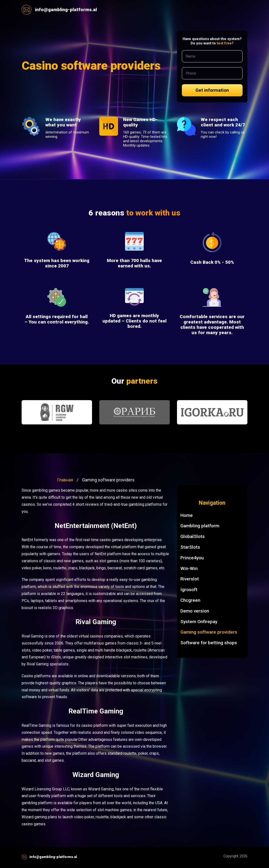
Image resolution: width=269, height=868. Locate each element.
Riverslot (190, 579)
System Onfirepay (199, 622)
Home (187, 515)
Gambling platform (200, 526)
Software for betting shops (209, 643)
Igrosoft (189, 590)
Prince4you (192, 558)
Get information (212, 90)
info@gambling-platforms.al (59, 10)
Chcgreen (190, 600)
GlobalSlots (193, 536)
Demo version (195, 611)
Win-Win (189, 568)
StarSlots (190, 547)
